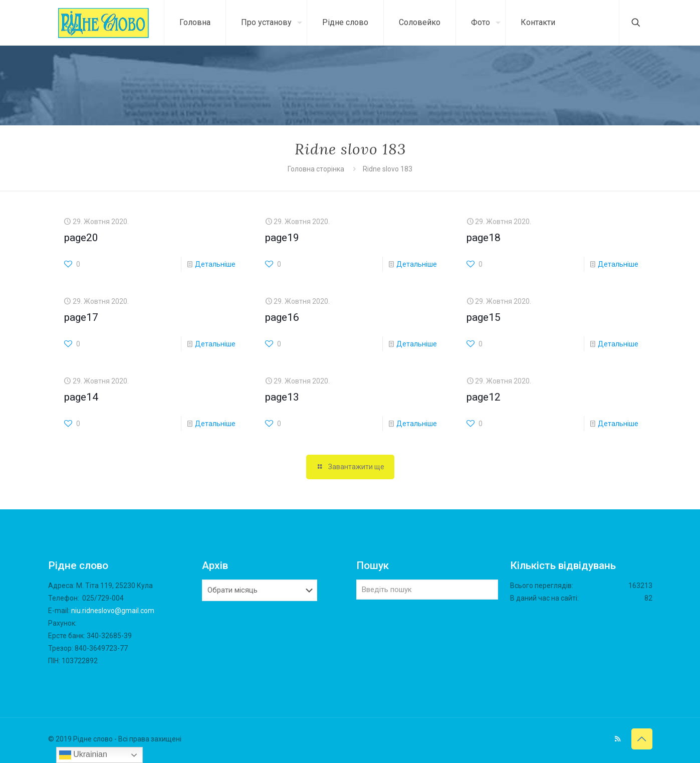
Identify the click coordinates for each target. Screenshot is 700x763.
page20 (81, 238)
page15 (484, 317)
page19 (282, 238)
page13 (282, 397)
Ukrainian (83, 755)
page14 (81, 397)
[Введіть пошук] (427, 590)
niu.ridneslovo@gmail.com (113, 611)
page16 (282, 317)
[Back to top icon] (642, 739)
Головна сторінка (317, 169)
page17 (81, 317)
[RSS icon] (618, 739)
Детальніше (215, 264)
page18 (484, 238)
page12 (484, 397)
